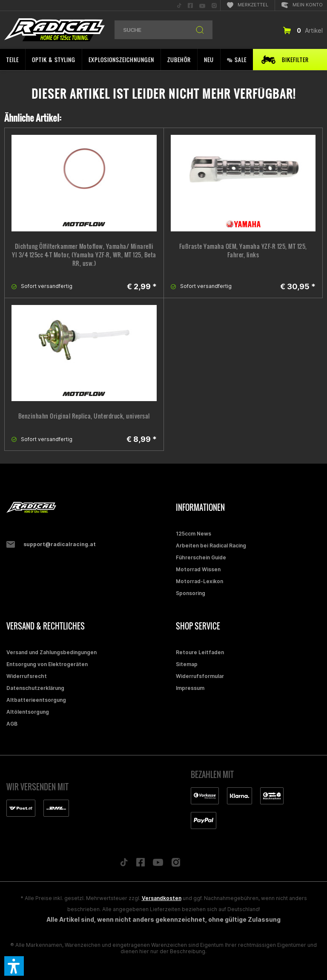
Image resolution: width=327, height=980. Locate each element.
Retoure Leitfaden (200, 652)
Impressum (190, 688)
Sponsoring (191, 593)
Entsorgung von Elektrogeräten (47, 664)
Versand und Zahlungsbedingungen (52, 652)
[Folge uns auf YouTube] (158, 864)
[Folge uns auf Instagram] (176, 865)
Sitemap (187, 664)
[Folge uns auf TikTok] (124, 864)
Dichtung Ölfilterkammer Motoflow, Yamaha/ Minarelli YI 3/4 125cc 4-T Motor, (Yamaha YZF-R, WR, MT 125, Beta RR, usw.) (84, 255)
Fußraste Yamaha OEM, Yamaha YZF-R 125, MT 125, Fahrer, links (243, 251)
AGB (12, 724)
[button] (14, 966)
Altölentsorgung (28, 712)
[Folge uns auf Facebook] (141, 864)
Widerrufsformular (200, 676)
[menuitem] (179, 5)
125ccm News (194, 534)
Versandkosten (162, 898)
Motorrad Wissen (198, 569)
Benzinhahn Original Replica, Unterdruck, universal (84, 416)
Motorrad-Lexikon (199, 581)
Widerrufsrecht (27, 676)
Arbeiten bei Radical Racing (211, 546)
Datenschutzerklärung (35, 688)
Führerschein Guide (201, 557)
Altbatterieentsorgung (36, 700)
